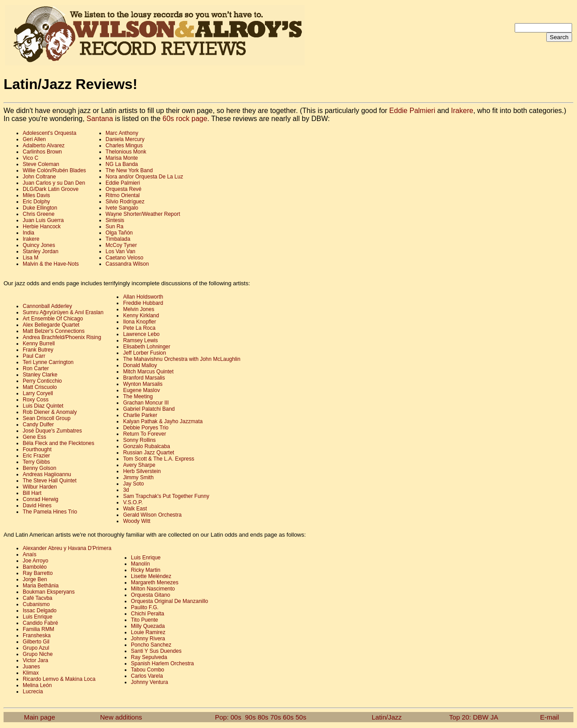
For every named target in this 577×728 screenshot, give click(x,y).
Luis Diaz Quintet (43, 406)
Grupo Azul (36, 648)
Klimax (31, 673)
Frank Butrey (38, 350)
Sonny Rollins (139, 440)
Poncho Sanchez (151, 645)
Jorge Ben (35, 579)
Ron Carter (36, 368)
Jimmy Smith (138, 477)
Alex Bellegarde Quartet (51, 325)
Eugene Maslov (141, 390)
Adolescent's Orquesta (49, 133)
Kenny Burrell (39, 344)
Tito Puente (144, 620)
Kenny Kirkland (141, 315)
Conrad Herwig (41, 499)
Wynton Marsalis (143, 384)
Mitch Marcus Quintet (148, 372)
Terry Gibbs (36, 462)
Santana (100, 119)
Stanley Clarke (40, 375)
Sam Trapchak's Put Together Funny (166, 496)
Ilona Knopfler (139, 322)
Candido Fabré (40, 623)
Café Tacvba (38, 598)
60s (288, 717)
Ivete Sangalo (122, 208)
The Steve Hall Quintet (50, 481)
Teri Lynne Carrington (48, 362)
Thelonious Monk (126, 152)
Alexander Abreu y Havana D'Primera (67, 548)
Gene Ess (35, 437)
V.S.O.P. (133, 502)
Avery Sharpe (139, 465)
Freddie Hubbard (143, 303)
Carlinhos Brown (42, 152)
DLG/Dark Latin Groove (51, 189)
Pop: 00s (228, 717)
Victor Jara (35, 660)
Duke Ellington (40, 208)
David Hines (37, 506)
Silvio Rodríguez (125, 202)
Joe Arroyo (35, 561)
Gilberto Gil (36, 642)
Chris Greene (39, 214)
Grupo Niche (38, 654)
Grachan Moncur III (146, 403)
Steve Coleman (41, 164)
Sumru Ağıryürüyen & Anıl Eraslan (63, 312)
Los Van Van (120, 251)
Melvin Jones (138, 309)
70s (276, 717)
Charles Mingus (124, 146)
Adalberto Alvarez (44, 146)
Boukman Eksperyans (49, 592)
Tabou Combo (148, 670)
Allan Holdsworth (143, 297)
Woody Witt (136, 521)
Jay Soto (133, 484)
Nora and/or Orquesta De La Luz (144, 177)
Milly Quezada (148, 626)
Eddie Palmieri (412, 111)
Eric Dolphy (36, 202)
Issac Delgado (40, 611)
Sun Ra (114, 226)
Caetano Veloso (124, 258)
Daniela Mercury (125, 139)
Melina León (37, 685)
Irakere (462, 111)
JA (494, 717)
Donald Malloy (140, 365)
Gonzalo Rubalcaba (146, 446)
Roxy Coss (36, 400)
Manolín (140, 564)
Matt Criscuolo (40, 387)
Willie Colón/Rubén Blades (54, 170)
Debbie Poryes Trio (146, 428)
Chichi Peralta (148, 614)
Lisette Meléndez (151, 576)
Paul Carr (34, 356)
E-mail (550, 717)
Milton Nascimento (153, 589)
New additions (121, 717)
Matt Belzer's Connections (54, 331)
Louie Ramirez (148, 632)
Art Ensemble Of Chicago (53, 319)
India (28, 233)
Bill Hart (32, 493)
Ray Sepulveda (149, 657)
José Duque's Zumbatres (52, 431)
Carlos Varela (147, 676)
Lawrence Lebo (141, 334)
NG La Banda (122, 164)
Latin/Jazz (387, 717)
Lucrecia (33, 692)
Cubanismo (36, 604)
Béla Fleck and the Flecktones (59, 443)
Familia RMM (39, 629)
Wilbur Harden (40, 487)
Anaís (30, 554)
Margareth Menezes (155, 582)
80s (263, 717)
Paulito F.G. (145, 607)
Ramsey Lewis (140, 340)
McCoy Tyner (121, 245)
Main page (40, 717)
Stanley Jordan (41, 251)
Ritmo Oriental (123, 195)
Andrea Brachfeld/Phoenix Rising (62, 337)
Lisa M (30, 258)
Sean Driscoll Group (47, 418)
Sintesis (115, 220)
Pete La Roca (139, 328)
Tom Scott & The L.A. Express (158, 459)
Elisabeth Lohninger (146, 347)
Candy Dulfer (38, 425)
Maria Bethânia (41, 586)
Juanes (31, 667)
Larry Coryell (38, 393)
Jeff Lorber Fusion (144, 353)
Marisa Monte (122, 158)
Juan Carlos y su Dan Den (54, 183)
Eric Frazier (36, 456)
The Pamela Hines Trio (50, 512)
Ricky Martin (146, 570)
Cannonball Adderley (47, 306)
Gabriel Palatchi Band (149, 409)
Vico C (30, 158)
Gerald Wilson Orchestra (152, 515)
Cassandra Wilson (127, 264)
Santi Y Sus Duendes (156, 651)
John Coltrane (39, 177)
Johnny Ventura (149, 682)
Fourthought (37, 449)
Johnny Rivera (148, 639)
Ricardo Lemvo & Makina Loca (59, 679)
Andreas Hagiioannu (47, 474)
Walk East (135, 509)
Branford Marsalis (144, 378)
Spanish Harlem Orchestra (162, 663)
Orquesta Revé (124, 189)
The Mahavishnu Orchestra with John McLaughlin (181, 359)
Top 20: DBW (469, 717)
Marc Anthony (122, 133)
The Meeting (138, 396)
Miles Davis (36, 195)
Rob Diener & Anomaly (50, 412)
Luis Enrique (38, 617)
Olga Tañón (119, 233)
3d (126, 490)
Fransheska (37, 635)
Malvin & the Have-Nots (51, 264)
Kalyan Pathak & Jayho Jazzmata (163, 421)
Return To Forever (144, 434)
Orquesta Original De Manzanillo (169, 601)
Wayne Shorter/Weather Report (143, 214)
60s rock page (185, 119)
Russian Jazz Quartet (148, 453)
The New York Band (129, 170)
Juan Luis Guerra (43, 220)
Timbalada (118, 239)
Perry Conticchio (42, 381)
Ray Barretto (38, 573)
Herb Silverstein (142, 471)
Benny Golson (39, 468)
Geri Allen (34, 139)
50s (301, 717)
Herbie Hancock (42, 226)
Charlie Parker (140, 415)
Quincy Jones (39, 245)
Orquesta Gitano (150, 595)
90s (250, 717)
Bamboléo (35, 567)
